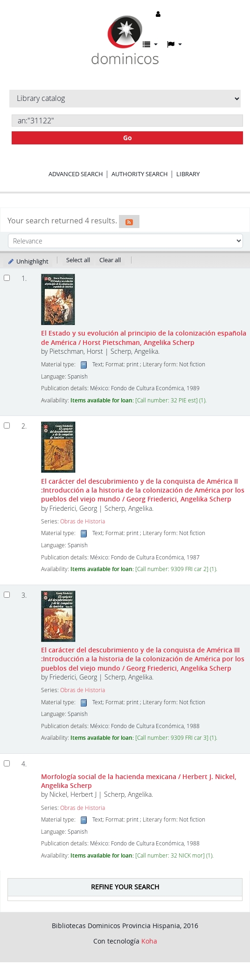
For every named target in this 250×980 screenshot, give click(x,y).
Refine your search (125, 887)
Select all (78, 260)
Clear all (110, 260)
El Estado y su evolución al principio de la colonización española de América (144, 337)
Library (188, 174)
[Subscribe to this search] (129, 222)
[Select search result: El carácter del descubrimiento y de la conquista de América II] (7, 426)
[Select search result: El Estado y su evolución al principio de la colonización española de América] (7, 278)
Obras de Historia (83, 521)
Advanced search (76, 174)
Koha (149, 941)
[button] (150, 44)
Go (128, 138)
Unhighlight (28, 261)
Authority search (140, 174)
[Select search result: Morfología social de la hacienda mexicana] (7, 763)
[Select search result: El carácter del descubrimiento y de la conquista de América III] (7, 595)
